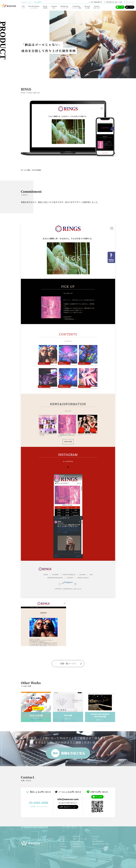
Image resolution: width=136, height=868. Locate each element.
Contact (97, 7)
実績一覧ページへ (68, 663)
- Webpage (63, 846)
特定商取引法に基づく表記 (113, 2)
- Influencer (76, 844)
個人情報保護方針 (96, 2)
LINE (120, 7)
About (45, 7)
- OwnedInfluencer (79, 841)
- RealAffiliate (77, 846)
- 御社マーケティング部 (79, 839)
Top (23, 7)
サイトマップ (129, 2)
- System (62, 849)
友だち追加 (97, 797)
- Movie (62, 841)
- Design (62, 844)
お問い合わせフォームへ (68, 807)
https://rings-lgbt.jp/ (30, 92)
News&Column (34, 7)
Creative (54, 7)
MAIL (130, 7)
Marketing (64, 7)
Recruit (87, 7)
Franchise (76, 7)
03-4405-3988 (39, 803)
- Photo (62, 839)
